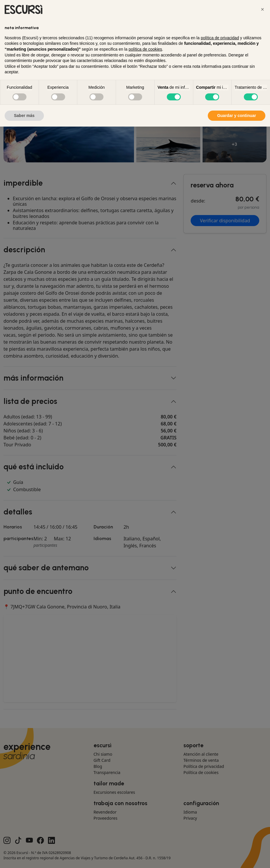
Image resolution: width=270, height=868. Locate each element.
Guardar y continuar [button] (237, 116)
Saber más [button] (24, 116)
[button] (262, 9)
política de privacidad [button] (220, 38)
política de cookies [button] (145, 49)
